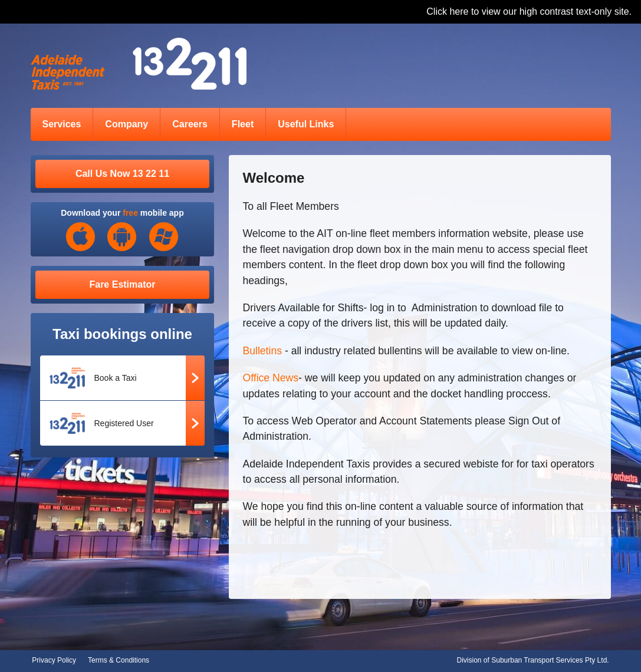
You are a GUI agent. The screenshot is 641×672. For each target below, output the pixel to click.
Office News (271, 378)
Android (122, 237)
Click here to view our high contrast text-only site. (529, 11)
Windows (164, 237)
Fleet (243, 124)
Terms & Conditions (119, 660)
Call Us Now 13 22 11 (122, 174)
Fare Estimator (122, 284)
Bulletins (264, 351)
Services (62, 124)
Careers (190, 124)
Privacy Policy (54, 660)
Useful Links (306, 124)
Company (126, 124)
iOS (81, 237)
